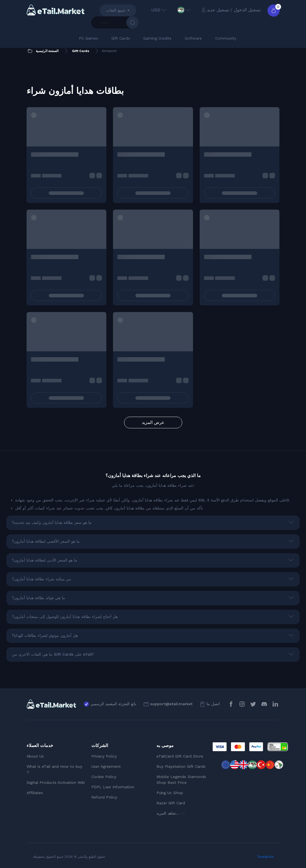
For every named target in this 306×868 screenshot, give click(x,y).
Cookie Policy (104, 777)
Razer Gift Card (171, 803)
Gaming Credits (157, 38)
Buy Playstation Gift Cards (181, 766)
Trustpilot (265, 857)
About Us (35, 756)
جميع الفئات (116, 10)
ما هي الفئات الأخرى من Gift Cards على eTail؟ (53, 654)
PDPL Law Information (113, 787)
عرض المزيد (153, 422)
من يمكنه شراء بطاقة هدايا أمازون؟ (42, 579)
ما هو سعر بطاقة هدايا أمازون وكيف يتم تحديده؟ (52, 522)
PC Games (88, 38)
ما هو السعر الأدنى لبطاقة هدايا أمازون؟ (45, 560)
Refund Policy (104, 797)
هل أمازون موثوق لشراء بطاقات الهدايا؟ (45, 635)
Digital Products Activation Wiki (56, 782)
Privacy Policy (104, 756)
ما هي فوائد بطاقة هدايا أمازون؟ (38, 598)
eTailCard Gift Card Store (180, 756)
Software (193, 38)
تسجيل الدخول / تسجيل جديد (231, 10)
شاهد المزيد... (171, 813)
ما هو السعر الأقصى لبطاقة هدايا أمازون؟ (46, 541)
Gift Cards (121, 38)
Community (226, 38)
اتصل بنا (213, 704)
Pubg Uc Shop (170, 793)
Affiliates (35, 793)
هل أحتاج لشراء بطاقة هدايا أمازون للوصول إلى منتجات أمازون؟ (65, 617)
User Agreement (106, 766)
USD (159, 10)
